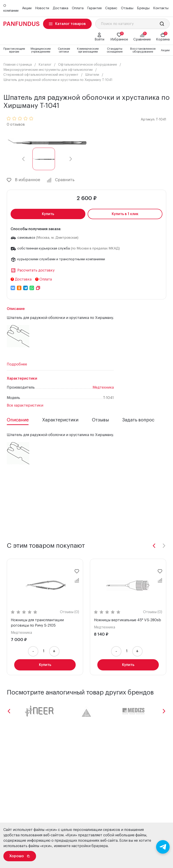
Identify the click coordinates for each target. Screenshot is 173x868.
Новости (42, 8)
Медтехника (103, 387)
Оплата (78, 8)
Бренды (143, 8)
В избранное (23, 180)
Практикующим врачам (14, 50)
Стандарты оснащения (115, 50)
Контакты (161, 8)
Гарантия (94, 8)
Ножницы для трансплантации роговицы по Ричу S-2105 (37, 623)
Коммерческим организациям (88, 50)
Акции (27, 8)
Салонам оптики (64, 50)
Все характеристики (25, 405)
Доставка (60, 8)
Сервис (111, 8)
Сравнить (61, 180)
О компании (11, 8)
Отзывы (127, 8)
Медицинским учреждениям (41, 50)
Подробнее (17, 364)
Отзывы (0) (69, 612)
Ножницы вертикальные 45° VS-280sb (127, 620)
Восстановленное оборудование (143, 50)
